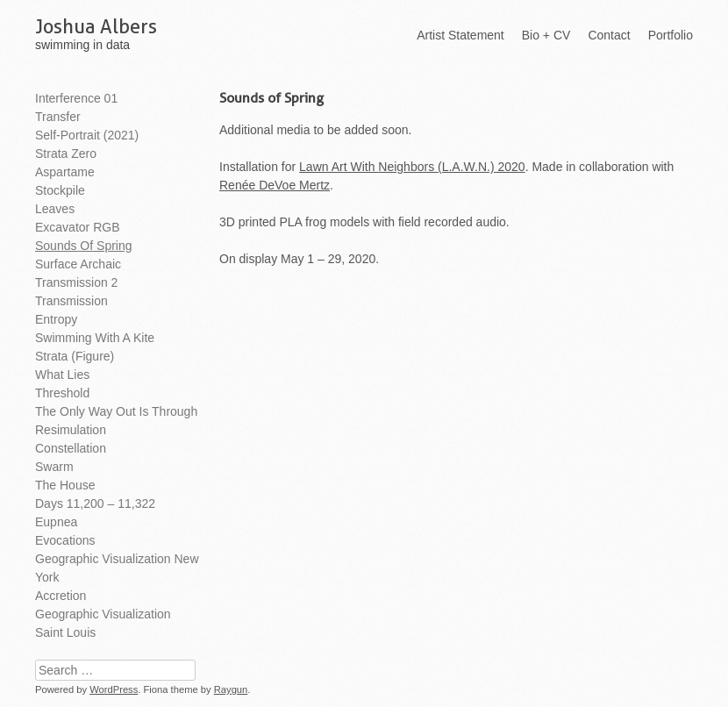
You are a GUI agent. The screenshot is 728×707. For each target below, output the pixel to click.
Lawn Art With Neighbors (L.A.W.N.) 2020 (412, 167)
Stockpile (60, 190)
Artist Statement (460, 35)
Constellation (71, 448)
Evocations (65, 540)
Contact (609, 35)
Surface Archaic (78, 264)
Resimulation (71, 430)
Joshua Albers (96, 26)
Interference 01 (76, 98)
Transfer (58, 117)
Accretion (61, 596)
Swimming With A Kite (95, 338)
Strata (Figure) (75, 356)
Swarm (54, 467)
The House (65, 485)
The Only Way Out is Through (116, 411)
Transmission (71, 301)
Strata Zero (66, 154)
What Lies (62, 375)
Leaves (55, 209)
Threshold (62, 393)
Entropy (56, 319)
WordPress (114, 689)
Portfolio (671, 35)
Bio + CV (546, 35)
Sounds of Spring (84, 246)
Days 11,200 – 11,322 (95, 503)
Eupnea (56, 522)
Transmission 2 (76, 282)
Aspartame (65, 172)
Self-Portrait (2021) (87, 135)
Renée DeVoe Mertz (275, 185)
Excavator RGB (77, 227)
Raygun (231, 689)
